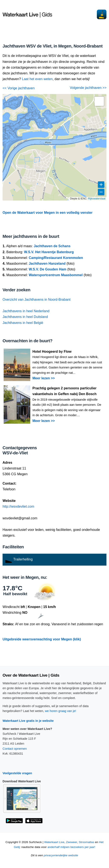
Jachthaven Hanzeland (47, 264)
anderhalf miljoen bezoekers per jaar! (71, 847)
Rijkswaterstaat (97, 199)
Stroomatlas (86, 842)
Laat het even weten (37, 79)
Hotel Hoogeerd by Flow (52, 352)
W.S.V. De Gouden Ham (48, 269)
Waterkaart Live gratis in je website (28, 721)
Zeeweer (71, 842)
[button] (99, 101)
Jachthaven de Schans (52, 246)
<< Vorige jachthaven (19, 88)
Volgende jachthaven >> (88, 88)
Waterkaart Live (54, 842)
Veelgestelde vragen (17, 773)
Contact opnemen (15, 749)
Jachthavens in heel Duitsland (25, 317)
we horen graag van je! (60, 711)
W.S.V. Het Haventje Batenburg (49, 252)
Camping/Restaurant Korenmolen (56, 258)
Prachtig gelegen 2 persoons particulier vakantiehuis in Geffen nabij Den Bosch (65, 391)
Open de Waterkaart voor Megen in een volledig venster (48, 213)
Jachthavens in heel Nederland (26, 311)
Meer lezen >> (44, 378)
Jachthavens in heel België (23, 323)
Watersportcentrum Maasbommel (56, 275)
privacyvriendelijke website (61, 855)
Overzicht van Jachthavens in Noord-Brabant (36, 300)
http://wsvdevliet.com (18, 506)
